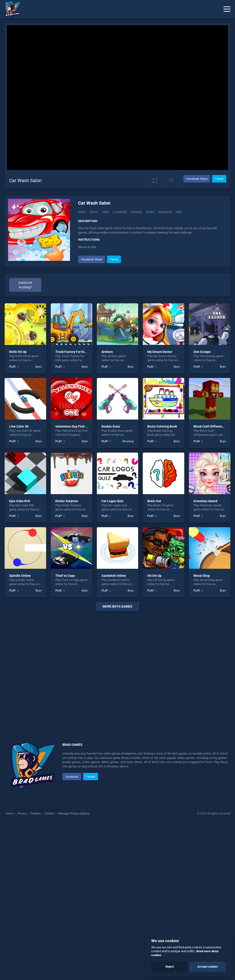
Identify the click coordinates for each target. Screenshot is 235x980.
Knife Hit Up (18, 352)
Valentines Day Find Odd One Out (80, 426)
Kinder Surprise (67, 501)
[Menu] (227, 9)
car (179, 212)
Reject (170, 967)
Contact (50, 813)
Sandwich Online (114, 576)
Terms (10, 813)
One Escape (202, 352)
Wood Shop (202, 576)
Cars (105, 212)
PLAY (12, 367)
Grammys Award (205, 501)
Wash (150, 212)
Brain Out (154, 501)
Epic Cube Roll (20, 501)
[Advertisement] (117, 671)
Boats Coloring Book (162, 426)
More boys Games (117, 606)
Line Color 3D (19, 426)
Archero (107, 352)
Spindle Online (20, 576)
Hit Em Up (154, 576)
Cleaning (120, 212)
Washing (165, 212)
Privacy (22, 813)
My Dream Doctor (160, 352)
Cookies (36, 813)
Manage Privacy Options (74, 813)
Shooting (128, 441)
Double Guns (111, 426)
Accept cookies (208, 967)
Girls (82, 212)
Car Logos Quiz (112, 501)
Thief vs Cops (65, 576)
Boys (94, 212)
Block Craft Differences (210, 426)
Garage (136, 212)
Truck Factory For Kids (72, 352)
